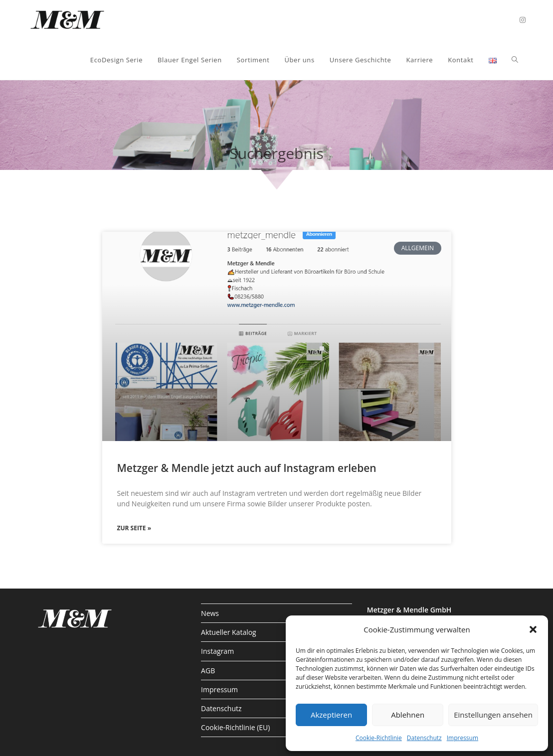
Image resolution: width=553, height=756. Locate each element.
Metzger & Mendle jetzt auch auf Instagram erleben (247, 468)
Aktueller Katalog (229, 632)
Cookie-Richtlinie (379, 738)
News (210, 613)
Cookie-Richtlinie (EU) (235, 727)
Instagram (217, 651)
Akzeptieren (331, 715)
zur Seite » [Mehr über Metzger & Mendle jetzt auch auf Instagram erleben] (134, 528)
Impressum (462, 738)
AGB (208, 671)
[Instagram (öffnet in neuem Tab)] (523, 20)
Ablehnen (408, 715)
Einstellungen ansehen (493, 715)
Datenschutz (424, 738)
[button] (533, 629)
